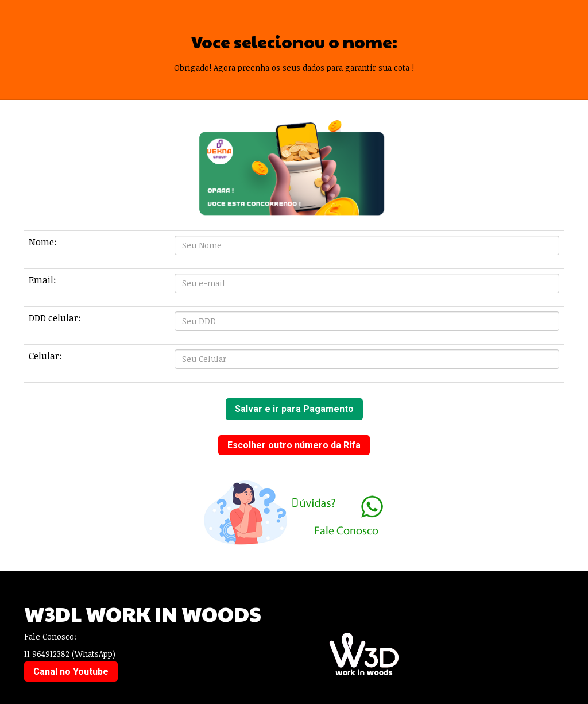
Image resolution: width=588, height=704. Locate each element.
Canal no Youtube (71, 672)
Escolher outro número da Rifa (294, 445)
